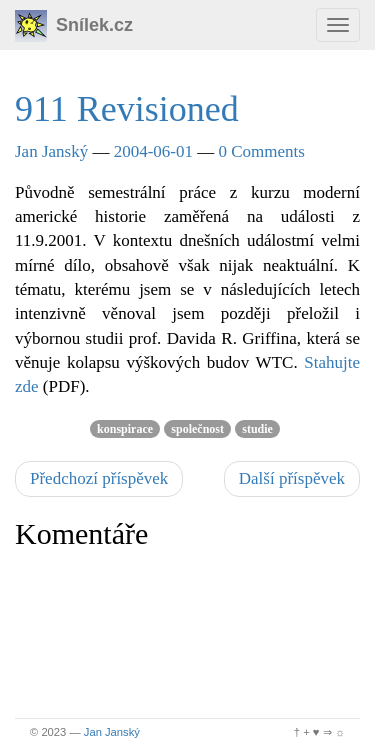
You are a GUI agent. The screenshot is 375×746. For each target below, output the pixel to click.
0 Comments (262, 151)
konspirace (125, 429)
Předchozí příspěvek (99, 478)
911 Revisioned (127, 109)
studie (257, 429)
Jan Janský (51, 151)
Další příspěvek (292, 478)
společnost (197, 429)
